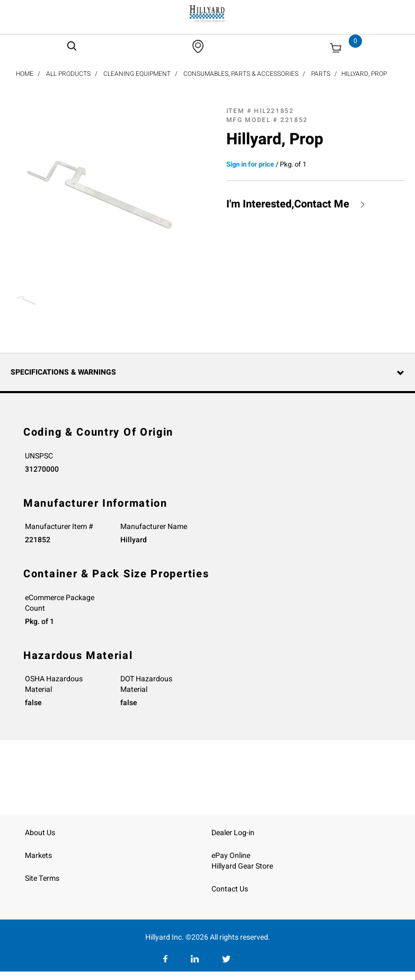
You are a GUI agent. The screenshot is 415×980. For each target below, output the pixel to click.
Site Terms (42, 878)
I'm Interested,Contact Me (288, 204)
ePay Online (231, 856)
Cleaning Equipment (137, 74)
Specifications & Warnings (63, 372)
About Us (40, 833)
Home (25, 74)
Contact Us (230, 889)
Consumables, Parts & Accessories (241, 74)
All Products (68, 74)
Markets (38, 856)
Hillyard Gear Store (242, 866)
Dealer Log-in (233, 833)
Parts (321, 74)
